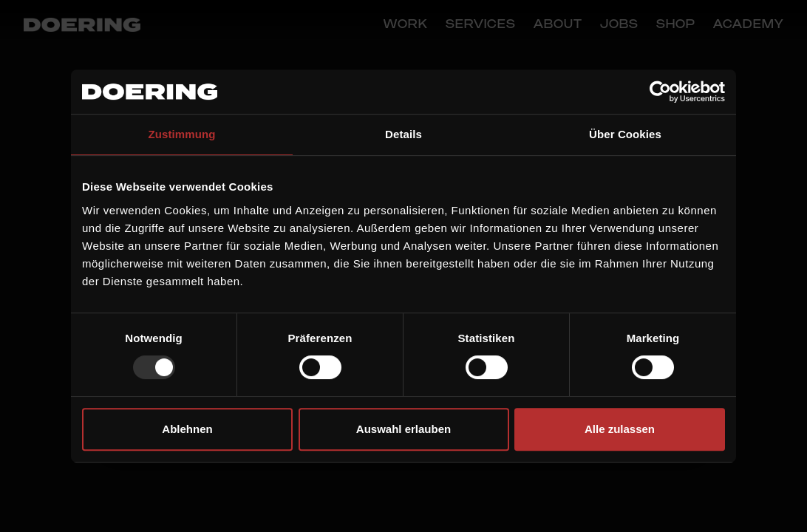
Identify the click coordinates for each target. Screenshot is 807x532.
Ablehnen (187, 429)
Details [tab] (403, 134)
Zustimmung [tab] (182, 134)
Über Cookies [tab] (625, 134)
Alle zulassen (620, 429)
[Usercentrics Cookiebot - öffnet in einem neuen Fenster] (660, 92)
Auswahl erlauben (403, 429)
